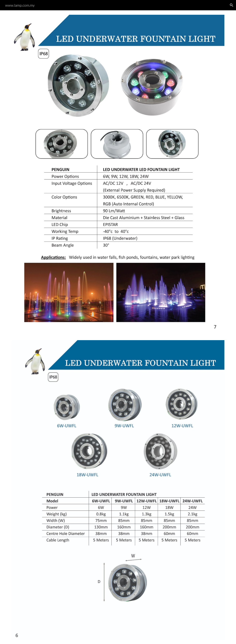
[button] (232, 5)
